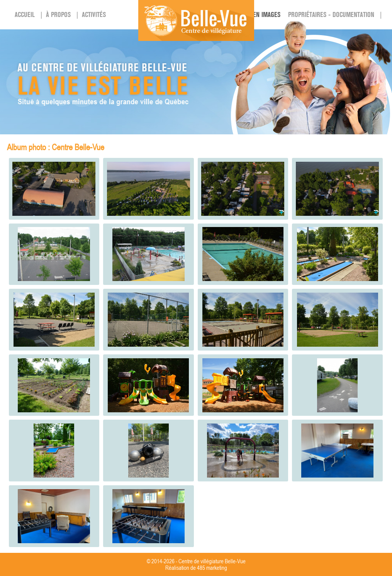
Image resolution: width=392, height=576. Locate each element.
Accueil (25, 15)
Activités (94, 15)
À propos (58, 15)
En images (267, 15)
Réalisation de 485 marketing (196, 568)
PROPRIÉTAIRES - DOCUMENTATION (331, 15)
